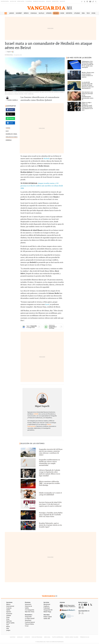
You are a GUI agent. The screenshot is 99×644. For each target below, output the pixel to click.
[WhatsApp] (53, 327)
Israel (47, 304)
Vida (83, 13)
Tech (88, 13)
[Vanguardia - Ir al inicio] (50, 8)
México (26, 13)
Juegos (12, 13)
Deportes (69, 13)
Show (62, 13)
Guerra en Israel (12, 134)
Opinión (49, 13)
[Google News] (31, 327)
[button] (6, 13)
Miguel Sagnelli (13, 100)
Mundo (56, 13)
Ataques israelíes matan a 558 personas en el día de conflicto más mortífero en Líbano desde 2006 (42, 186)
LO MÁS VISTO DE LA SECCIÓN (79, 58)
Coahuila (34, 13)
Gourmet (19, 13)
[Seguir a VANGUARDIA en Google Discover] (10, 52)
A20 (8, 131)
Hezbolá (9, 140)
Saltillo (41, 13)
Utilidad (77, 13)
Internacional (9, 55)
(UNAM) (36, 414)
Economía (95, 13)
